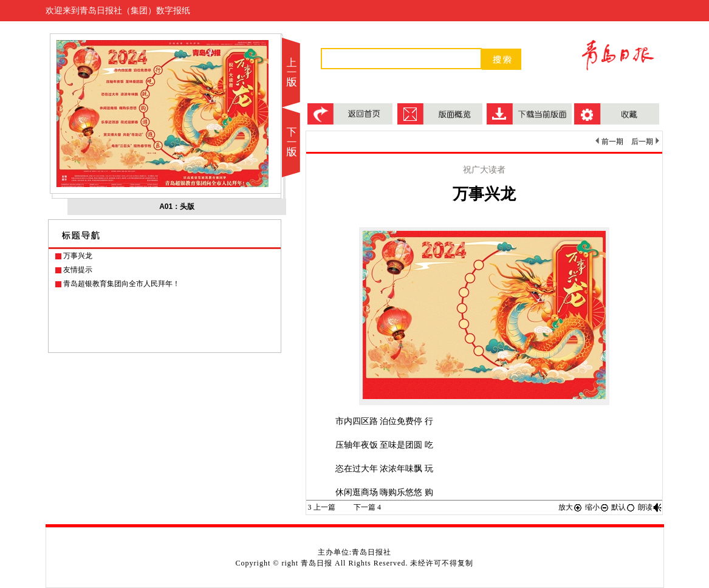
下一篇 (367, 507)
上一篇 (322, 507)
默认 (623, 507)
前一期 (609, 142)
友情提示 (78, 270)
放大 (570, 507)
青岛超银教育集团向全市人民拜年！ (122, 284)
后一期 (645, 142)
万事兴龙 (78, 256)
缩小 (597, 507)
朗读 (650, 507)
